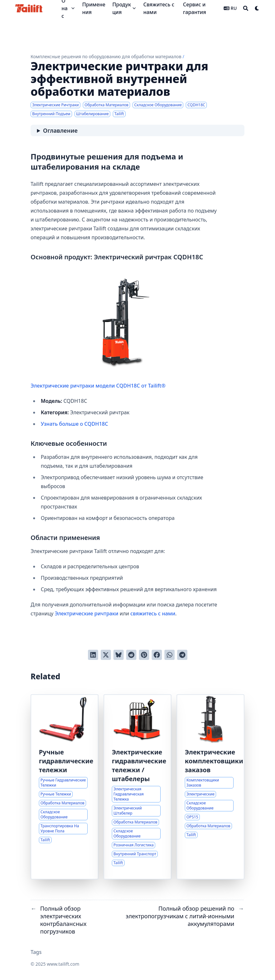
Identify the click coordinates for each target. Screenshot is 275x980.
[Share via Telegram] (182, 655)
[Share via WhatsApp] (170, 655)
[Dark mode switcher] (257, 8)
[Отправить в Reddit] (131, 655)
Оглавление (60, 130)
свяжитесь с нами (153, 613)
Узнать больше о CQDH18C (74, 424)
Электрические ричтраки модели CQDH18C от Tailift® (109, 331)
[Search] (246, 8)
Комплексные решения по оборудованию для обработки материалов (106, 56)
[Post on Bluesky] (119, 655)
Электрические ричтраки (87, 613)
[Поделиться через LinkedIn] (93, 655)
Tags (36, 952)
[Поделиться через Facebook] (157, 655)
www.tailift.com (63, 964)
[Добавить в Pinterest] (144, 655)
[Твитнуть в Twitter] (106, 655)
